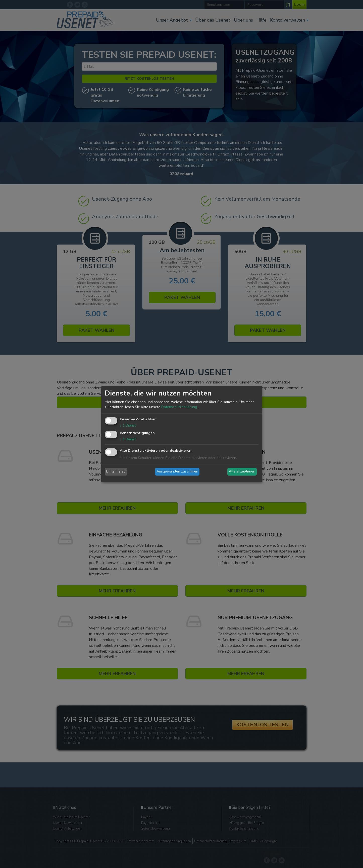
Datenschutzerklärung (179, 407)
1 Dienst (128, 425)
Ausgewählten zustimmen (177, 472)
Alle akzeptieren (242, 472)
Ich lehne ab (116, 472)
